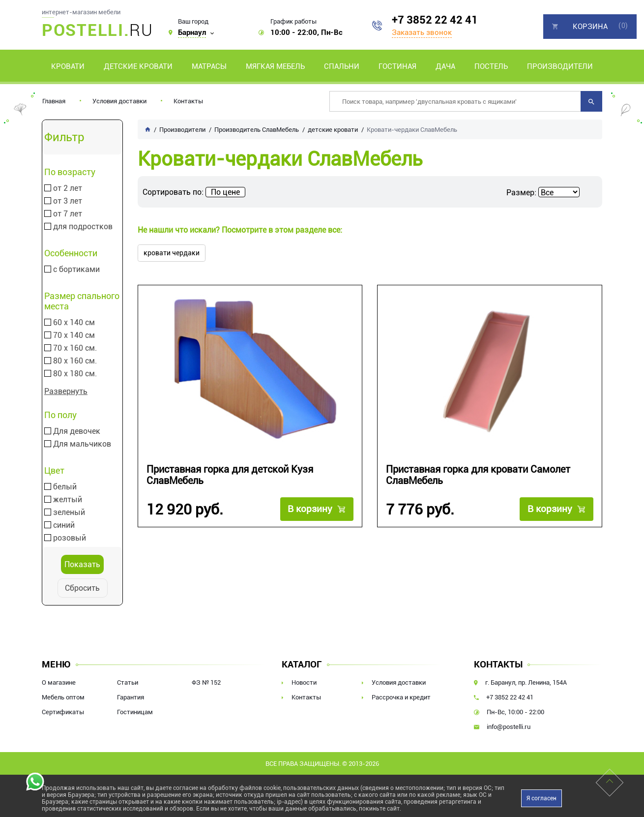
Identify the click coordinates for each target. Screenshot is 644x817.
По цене (225, 192)
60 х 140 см (74, 323)
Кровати (68, 66)
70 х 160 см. (75, 348)
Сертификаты (63, 712)
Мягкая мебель (275, 66)
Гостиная (397, 66)
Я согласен (542, 798)
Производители (560, 66)
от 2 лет (68, 188)
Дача (445, 66)
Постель (491, 66)
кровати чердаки (172, 253)
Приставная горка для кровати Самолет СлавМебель (478, 475)
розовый (70, 538)
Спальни (342, 66)
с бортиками (76, 270)
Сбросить (82, 588)
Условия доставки (119, 101)
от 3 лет (68, 201)
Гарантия (131, 697)
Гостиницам (135, 712)
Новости (304, 682)
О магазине (59, 682)
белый (65, 487)
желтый (68, 500)
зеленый (69, 513)
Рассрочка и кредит (401, 697)
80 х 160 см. (75, 361)
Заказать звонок (422, 32)
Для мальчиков (82, 444)
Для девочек (77, 431)
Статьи (128, 682)
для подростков (83, 227)
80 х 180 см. (75, 374)
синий (64, 525)
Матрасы (209, 66)
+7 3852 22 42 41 (435, 20)
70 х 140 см (74, 335)
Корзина (590, 27)
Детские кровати (138, 66)
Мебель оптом (63, 697)
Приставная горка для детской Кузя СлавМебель (230, 475)
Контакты (188, 101)
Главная (54, 101)
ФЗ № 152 (206, 682)
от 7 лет (68, 214)
